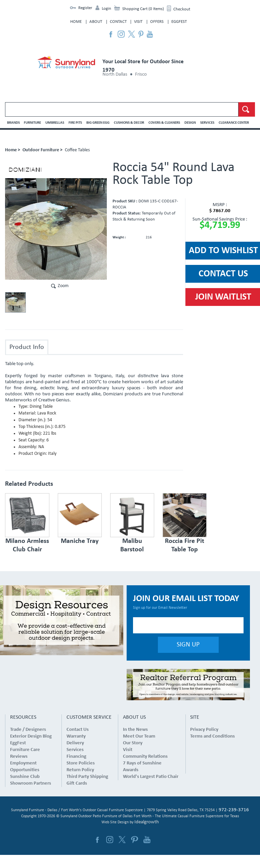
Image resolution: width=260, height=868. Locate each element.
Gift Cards (77, 783)
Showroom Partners (31, 783)
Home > (13, 150)
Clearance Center (234, 123)
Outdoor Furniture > (42, 150)
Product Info (27, 347)
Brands (13, 123)
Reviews (19, 757)
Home (76, 22)
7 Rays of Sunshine (142, 763)
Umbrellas (55, 123)
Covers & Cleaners (164, 123)
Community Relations (145, 757)
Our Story (133, 743)
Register (85, 8)
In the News (135, 730)
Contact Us (78, 730)
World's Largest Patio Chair (151, 777)
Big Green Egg (98, 123)
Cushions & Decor (129, 123)
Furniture (32, 123)
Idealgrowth (147, 822)
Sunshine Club (25, 777)
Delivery (75, 743)
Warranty (76, 736)
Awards (131, 770)
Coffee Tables (77, 150)
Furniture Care (25, 750)
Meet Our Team (139, 736)
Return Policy (80, 770)
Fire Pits (75, 123)
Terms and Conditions (212, 736)
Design (190, 123)
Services (207, 123)
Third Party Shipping (87, 777)
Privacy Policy (204, 730)
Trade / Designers (28, 730)
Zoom (63, 286)
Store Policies (81, 763)
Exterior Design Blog (31, 736)
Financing (76, 757)
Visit (138, 22)
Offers (157, 22)
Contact (118, 22)
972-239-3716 (234, 810)
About (96, 22)
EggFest (179, 22)
